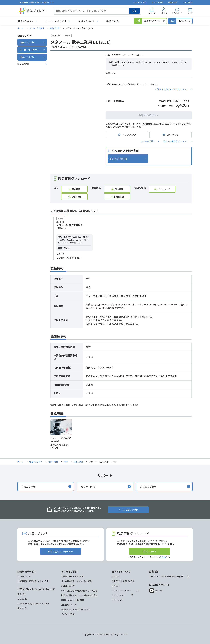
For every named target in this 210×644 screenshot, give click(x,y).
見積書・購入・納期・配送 (73, 576)
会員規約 (116, 586)
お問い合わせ (172, 135)
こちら (163, 557)
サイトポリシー (118, 595)
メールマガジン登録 (128, 510)
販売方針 (21, 594)
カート (190, 13)
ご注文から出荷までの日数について (171, 89)
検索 (134, 11)
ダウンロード (164, 189)
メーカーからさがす (56, 21)
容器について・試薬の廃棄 (73, 600)
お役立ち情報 (28, 487)
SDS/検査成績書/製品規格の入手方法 (33, 604)
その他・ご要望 (68, 614)
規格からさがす (86, 21)
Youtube (159, 591)
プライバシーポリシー (121, 591)
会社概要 (116, 576)
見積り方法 (22, 608)
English (180, 576)
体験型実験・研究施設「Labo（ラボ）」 (34, 581)
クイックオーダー (177, 13)
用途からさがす (26, 21)
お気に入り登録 (129, 135)
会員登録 (164, 13)
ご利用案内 (188, 2)
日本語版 (76, 189)
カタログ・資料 (140, 2)
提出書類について (69, 605)
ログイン (152, 13)
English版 (76, 197)
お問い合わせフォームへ (61, 551)
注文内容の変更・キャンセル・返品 (76, 581)
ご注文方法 (22, 599)
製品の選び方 (113, 21)
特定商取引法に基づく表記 (123, 581)
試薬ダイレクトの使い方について (75, 609)
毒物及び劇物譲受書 (118, 158)
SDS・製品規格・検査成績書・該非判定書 (79, 591)
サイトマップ (117, 600)
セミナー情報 (157, 2)
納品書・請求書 (68, 586)
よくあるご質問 (148, 141)
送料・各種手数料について (176, 141)
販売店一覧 (173, 2)
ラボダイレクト (24, 576)
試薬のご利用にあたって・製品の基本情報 (79, 595)
